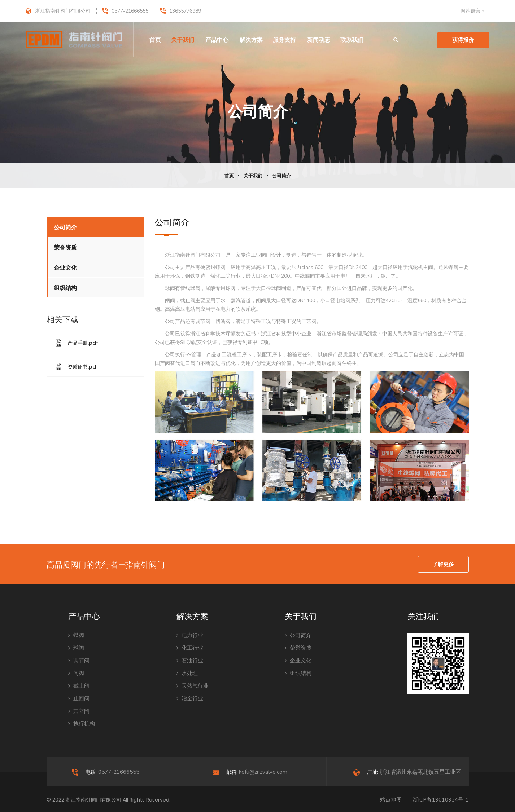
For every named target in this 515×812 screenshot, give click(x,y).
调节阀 (79, 661)
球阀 (76, 648)
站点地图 (391, 800)
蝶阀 (76, 635)
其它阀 (79, 711)
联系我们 (352, 40)
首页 (155, 40)
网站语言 (471, 11)
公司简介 (281, 176)
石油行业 (190, 661)
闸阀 (76, 673)
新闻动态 (319, 40)
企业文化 (65, 268)
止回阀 (79, 698)
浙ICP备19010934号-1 (441, 800)
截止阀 (79, 686)
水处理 (187, 673)
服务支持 (284, 40)
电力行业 (190, 635)
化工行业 (190, 648)
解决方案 (251, 40)
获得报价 (463, 40)
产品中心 (217, 40)
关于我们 (183, 40)
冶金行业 (190, 698)
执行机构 (82, 724)
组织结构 (65, 288)
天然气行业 (193, 686)
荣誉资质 (65, 248)
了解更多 (443, 564)
